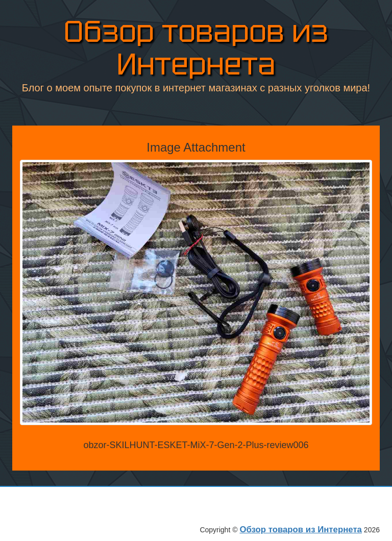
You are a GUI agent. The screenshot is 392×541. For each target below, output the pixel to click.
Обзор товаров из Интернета (196, 46)
